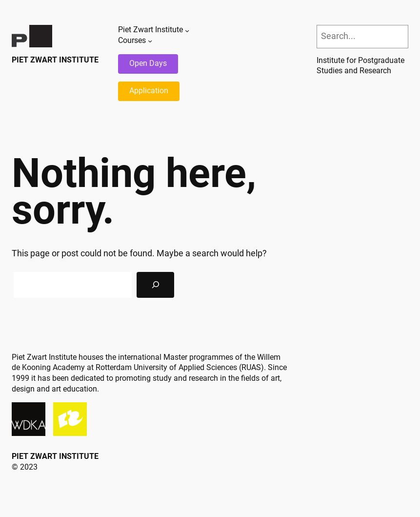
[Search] (155, 285)
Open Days (148, 63)
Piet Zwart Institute (55, 60)
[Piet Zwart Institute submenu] (187, 30)
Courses (132, 41)
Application (149, 91)
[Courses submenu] (150, 41)
